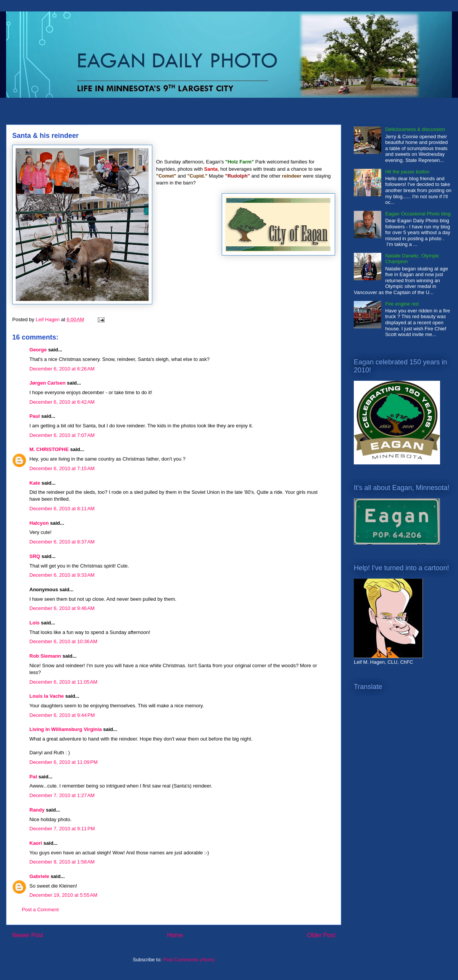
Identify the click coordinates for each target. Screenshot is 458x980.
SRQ (35, 556)
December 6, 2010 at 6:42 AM (62, 402)
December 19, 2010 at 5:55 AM (63, 895)
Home (175, 935)
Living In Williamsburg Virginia (66, 729)
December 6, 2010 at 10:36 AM (63, 641)
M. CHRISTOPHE (49, 449)
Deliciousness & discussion (415, 129)
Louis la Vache (47, 696)
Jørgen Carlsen (48, 383)
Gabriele (39, 876)
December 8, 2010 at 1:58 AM (62, 862)
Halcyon (39, 523)
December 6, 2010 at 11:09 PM (64, 762)
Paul (35, 416)
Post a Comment (40, 910)
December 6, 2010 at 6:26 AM (62, 369)
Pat (33, 777)
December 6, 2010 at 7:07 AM (62, 435)
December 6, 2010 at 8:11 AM (62, 509)
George (38, 350)
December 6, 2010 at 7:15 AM (62, 468)
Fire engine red (402, 304)
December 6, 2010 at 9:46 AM (62, 608)
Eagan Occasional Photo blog (418, 214)
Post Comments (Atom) (189, 960)
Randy (37, 810)
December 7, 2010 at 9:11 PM (62, 829)
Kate (35, 483)
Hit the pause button (407, 172)
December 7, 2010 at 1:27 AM (62, 795)
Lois (35, 623)
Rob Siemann (45, 656)
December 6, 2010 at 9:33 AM (62, 575)
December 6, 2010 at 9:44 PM (62, 715)
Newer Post (28, 935)
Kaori (36, 843)
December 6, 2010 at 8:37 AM (62, 542)
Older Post (321, 935)
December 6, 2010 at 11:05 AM (63, 682)
